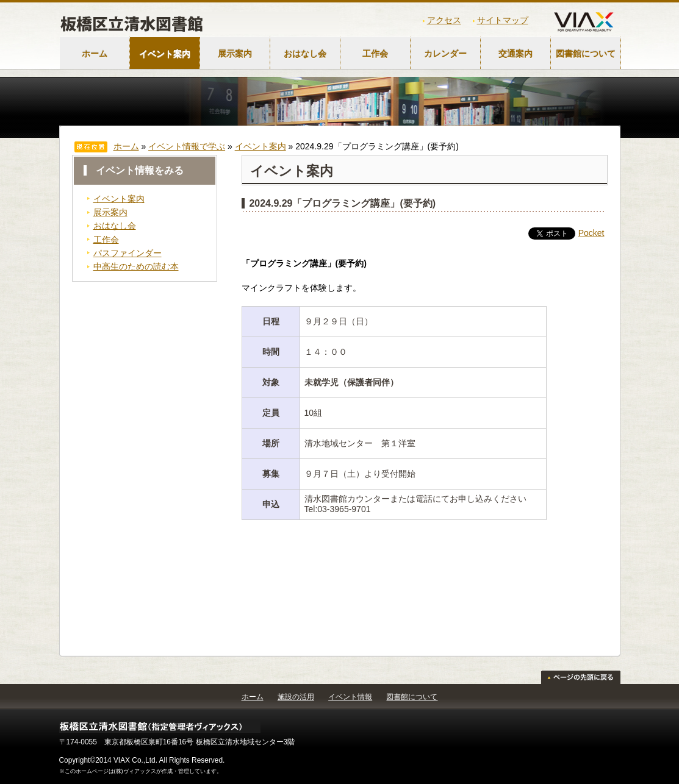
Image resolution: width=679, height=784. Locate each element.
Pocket (591, 233)
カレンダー (445, 54)
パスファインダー (128, 253)
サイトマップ (503, 20)
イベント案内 (165, 54)
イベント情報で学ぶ (187, 146)
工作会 (375, 54)
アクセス (444, 20)
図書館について (586, 54)
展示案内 (235, 54)
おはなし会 (305, 54)
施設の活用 (296, 697)
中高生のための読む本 (136, 266)
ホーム (95, 54)
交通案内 (516, 54)
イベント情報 (350, 697)
